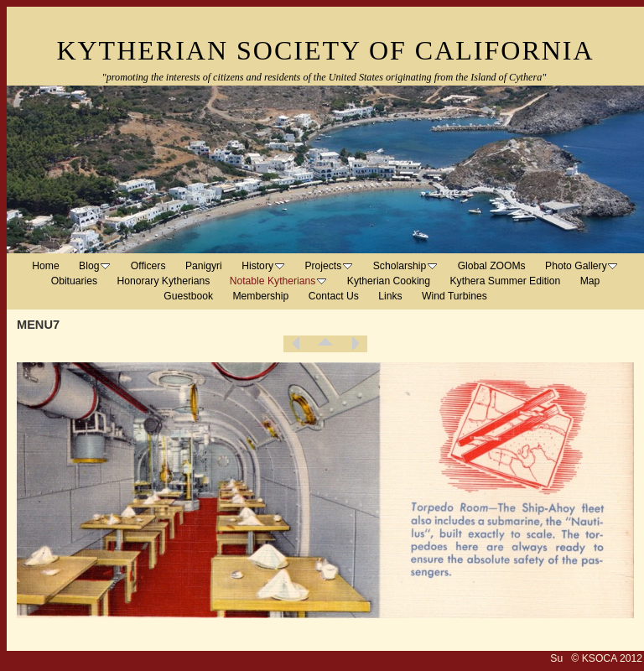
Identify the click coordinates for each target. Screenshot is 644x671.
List (325, 344)
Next (355, 344)
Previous (296, 344)
